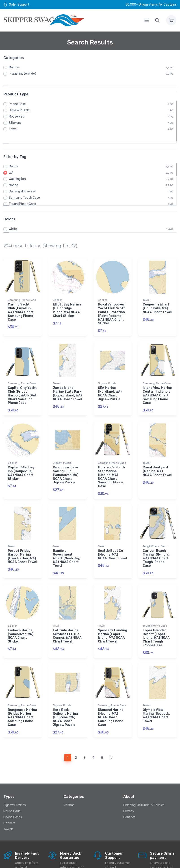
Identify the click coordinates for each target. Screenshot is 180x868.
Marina (13, 147)
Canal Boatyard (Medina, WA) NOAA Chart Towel (157, 450)
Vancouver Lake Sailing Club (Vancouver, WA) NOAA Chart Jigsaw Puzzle (66, 454)
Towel (13, 120)
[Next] (111, 734)
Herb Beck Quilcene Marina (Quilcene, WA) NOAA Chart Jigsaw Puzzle (65, 694)
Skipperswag (59, 861)
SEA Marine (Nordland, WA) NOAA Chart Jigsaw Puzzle (110, 373)
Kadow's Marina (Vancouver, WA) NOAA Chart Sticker (21, 613)
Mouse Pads (12, 787)
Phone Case (17, 95)
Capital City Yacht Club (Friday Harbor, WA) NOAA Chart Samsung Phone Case (22, 375)
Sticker (57, 280)
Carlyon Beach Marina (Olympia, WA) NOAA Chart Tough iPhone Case (156, 536)
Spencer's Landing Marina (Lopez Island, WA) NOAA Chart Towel (113, 613)
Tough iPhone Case (22, 184)
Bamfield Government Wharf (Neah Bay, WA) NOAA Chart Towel (67, 536)
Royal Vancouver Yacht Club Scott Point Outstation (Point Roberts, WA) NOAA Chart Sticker (111, 294)
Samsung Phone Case (22, 280)
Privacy (129, 787)
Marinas (14, 67)
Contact (129, 793)
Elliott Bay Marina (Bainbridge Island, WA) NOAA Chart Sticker (67, 290)
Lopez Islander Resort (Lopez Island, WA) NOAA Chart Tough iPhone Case (156, 615)
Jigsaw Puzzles (15, 781)
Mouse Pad (16, 108)
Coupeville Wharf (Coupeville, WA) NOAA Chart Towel (157, 289)
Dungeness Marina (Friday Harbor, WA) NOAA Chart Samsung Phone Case (22, 694)
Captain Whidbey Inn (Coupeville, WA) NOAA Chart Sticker (21, 452)
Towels (8, 805)
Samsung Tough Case (24, 178)
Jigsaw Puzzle (19, 101)
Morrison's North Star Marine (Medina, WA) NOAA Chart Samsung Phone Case (111, 456)
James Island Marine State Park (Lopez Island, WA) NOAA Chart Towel (67, 373)
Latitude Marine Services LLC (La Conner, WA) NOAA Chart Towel (67, 613)
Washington (17, 159)
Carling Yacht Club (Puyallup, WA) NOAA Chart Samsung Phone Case (21, 292)
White (13, 209)
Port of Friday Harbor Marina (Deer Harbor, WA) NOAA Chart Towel (22, 534)
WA (11, 153)
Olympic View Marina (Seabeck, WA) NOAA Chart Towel (156, 692)
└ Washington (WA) (22, 74)
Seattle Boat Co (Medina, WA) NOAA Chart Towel (112, 533)
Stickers (15, 114)
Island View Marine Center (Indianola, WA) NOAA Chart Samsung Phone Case (157, 375)
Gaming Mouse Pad (22, 172)
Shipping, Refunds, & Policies (144, 781)
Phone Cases (13, 793)
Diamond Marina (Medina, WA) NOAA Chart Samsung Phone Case (111, 694)
